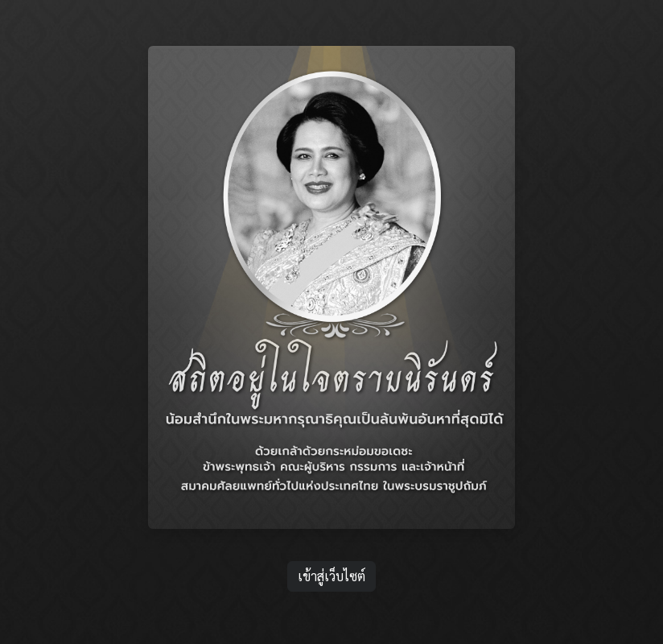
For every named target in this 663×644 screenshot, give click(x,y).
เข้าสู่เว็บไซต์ (331, 544)
